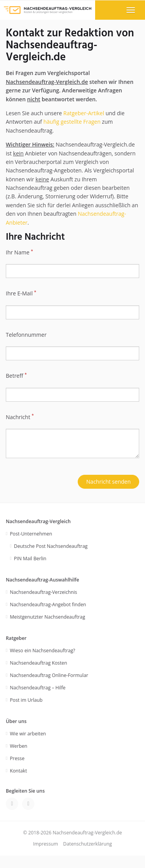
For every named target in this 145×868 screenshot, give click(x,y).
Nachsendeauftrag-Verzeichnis (44, 592)
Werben (19, 746)
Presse (17, 758)
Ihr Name (19, 252)
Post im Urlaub (26, 700)
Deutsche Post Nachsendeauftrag (51, 546)
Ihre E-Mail (21, 293)
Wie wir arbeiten (28, 734)
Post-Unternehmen (31, 534)
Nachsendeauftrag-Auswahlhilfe (43, 580)
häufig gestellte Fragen (72, 122)
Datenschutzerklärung (87, 844)
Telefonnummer (26, 335)
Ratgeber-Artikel (84, 113)
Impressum (45, 844)
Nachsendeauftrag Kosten (39, 663)
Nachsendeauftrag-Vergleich (38, 521)
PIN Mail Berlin (30, 558)
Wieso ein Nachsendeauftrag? (43, 651)
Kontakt (19, 771)
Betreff (16, 375)
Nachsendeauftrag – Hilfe (38, 688)
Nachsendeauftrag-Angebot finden (48, 605)
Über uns (16, 721)
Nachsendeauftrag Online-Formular (49, 675)
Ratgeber (16, 638)
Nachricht (20, 417)
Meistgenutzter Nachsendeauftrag (48, 617)
